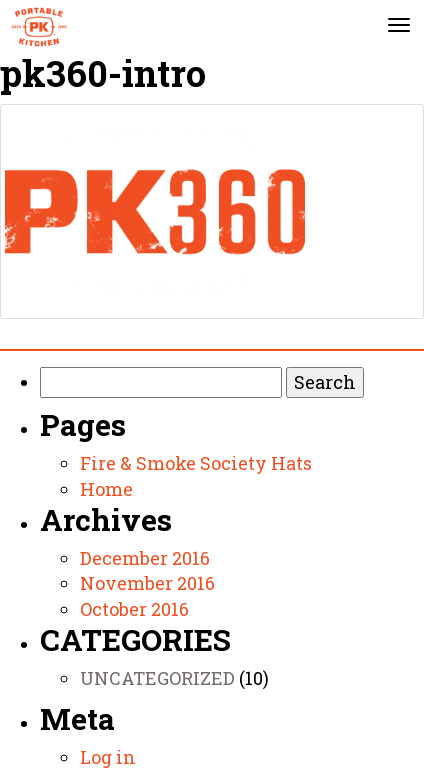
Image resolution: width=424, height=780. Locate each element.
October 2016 (134, 609)
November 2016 (147, 583)
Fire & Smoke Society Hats (196, 463)
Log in (108, 757)
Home (106, 489)
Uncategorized (157, 678)
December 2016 (145, 558)
